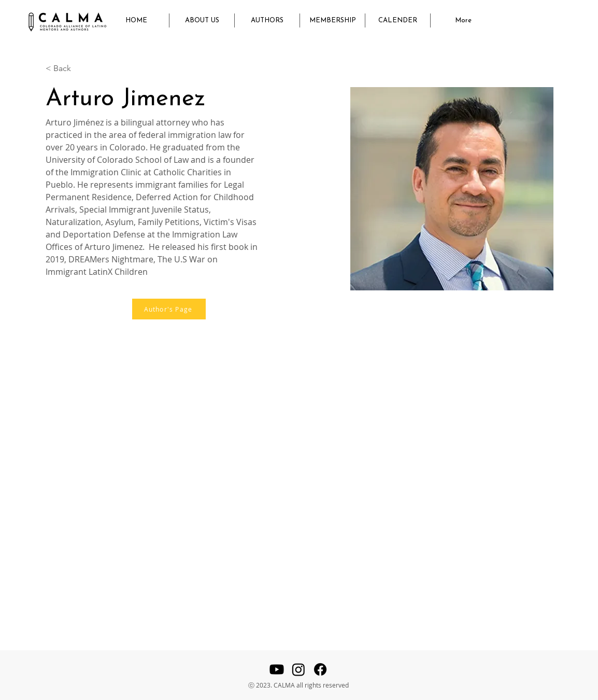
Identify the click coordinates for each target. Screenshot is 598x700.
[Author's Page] (169, 309)
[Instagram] (298, 669)
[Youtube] (277, 669)
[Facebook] (320, 669)
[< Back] (66, 69)
